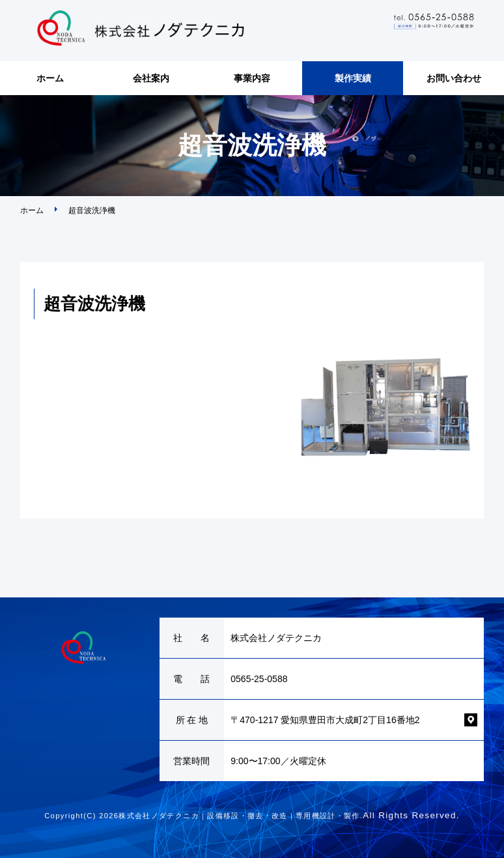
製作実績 (353, 78)
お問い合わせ (454, 78)
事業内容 (252, 78)
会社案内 (151, 78)
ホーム (50, 78)
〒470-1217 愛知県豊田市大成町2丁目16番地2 (325, 720)
